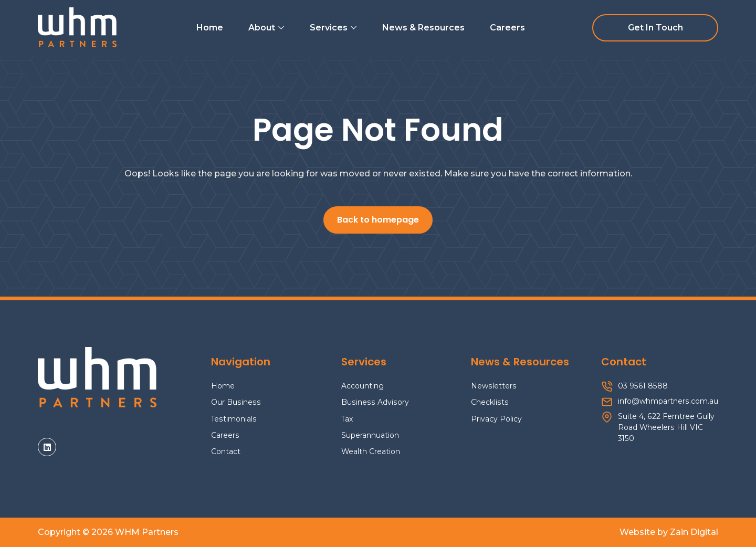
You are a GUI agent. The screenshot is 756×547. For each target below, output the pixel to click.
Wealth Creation (371, 451)
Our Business (236, 402)
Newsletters (494, 386)
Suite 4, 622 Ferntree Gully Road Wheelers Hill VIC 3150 (666, 427)
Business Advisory (375, 402)
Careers (507, 28)
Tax (347, 419)
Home (210, 28)
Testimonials (234, 419)
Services (333, 28)
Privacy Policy (496, 419)
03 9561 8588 (643, 386)
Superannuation (370, 435)
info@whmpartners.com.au (668, 401)
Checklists (490, 402)
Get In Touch (655, 28)
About (266, 28)
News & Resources (423, 28)
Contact (226, 451)
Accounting (363, 386)
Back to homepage (378, 221)
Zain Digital (694, 532)
